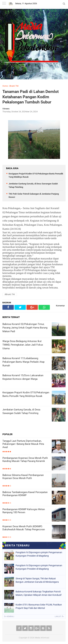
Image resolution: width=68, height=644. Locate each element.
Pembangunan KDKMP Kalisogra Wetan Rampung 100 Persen (24, 511)
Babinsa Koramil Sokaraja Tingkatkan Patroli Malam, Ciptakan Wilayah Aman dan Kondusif (39, 593)
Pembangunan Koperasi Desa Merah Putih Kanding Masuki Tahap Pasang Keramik (25, 460)
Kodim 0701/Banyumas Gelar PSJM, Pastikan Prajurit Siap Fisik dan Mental (39, 606)
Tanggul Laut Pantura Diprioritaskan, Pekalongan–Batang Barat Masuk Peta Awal (23, 444)
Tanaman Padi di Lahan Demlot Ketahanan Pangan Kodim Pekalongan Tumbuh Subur (31, 97)
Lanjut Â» (59, 616)
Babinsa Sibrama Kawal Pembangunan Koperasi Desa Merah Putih (23, 477)
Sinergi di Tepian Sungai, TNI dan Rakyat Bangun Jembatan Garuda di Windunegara (37, 580)
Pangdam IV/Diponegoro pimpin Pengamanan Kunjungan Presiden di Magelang (39, 554)
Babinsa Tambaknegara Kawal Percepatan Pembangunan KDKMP (25, 494)
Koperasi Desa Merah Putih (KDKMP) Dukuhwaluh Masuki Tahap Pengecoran (24, 528)
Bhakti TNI (14, 86)
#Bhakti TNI (10, 294)
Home (5, 86)
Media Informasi (42, 638)
